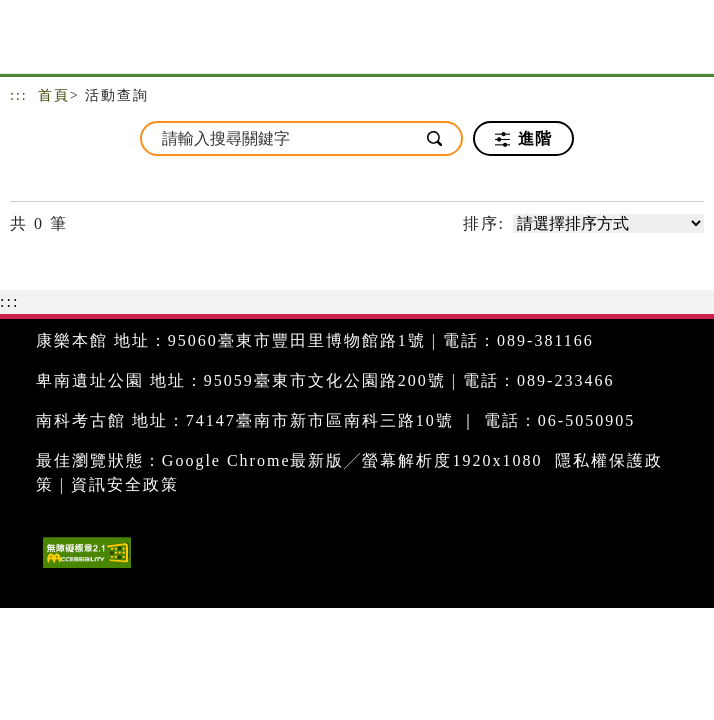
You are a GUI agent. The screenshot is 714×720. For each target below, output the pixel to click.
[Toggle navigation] (684, 42)
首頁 (54, 95)
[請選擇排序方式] (608, 223)
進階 (523, 139)
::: (19, 95)
